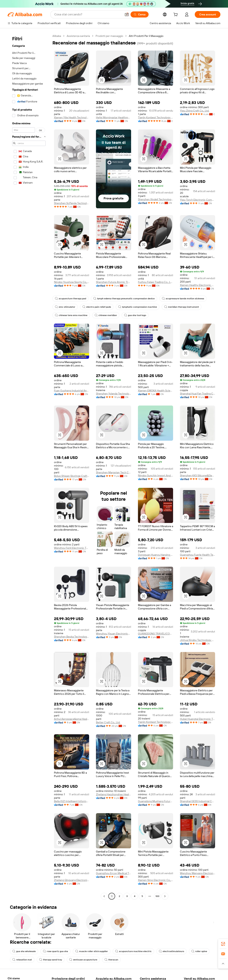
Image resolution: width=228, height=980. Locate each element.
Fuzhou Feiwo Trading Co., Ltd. (156, 282)
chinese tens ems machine (71, 315)
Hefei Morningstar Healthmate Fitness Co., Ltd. (114, 117)
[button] (102, 80)
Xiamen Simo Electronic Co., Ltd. (156, 880)
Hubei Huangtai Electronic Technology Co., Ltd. (198, 719)
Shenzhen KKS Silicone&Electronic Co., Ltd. (198, 475)
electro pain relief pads (97, 307)
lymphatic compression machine (138, 307)
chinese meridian (106, 315)
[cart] (179, 15)
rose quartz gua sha (55, 951)
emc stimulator (65, 307)
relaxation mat (22, 960)
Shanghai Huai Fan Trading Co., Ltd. (198, 394)
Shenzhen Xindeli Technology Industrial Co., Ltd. (156, 199)
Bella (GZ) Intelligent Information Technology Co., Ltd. (72, 801)
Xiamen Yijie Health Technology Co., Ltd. (72, 117)
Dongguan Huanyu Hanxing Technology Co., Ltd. (156, 555)
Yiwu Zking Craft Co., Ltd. (195, 111)
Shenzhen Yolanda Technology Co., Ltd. (114, 394)
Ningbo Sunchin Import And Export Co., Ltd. (156, 475)
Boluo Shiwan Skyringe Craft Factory (72, 476)
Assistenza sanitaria (78, 36)
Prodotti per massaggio (109, 36)
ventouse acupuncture (83, 960)
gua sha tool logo (135, 315)
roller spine (199, 951)
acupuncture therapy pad (70, 299)
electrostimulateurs (171, 951)
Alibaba (57, 36)
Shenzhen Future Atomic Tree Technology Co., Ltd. (114, 282)
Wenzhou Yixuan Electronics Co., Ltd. (114, 634)
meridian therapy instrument (182, 307)
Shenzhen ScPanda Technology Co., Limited (72, 203)
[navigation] (29, 467)
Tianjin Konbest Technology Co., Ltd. (156, 117)
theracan (111, 960)
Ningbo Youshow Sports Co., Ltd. (72, 282)
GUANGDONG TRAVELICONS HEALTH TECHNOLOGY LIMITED (156, 634)
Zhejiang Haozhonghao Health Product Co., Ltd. (114, 794)
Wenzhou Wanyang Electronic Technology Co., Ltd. (198, 873)
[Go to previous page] (104, 896)
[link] (223, 944)
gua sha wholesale (24, 951)
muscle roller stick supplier (92, 951)
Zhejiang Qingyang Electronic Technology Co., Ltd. (72, 880)
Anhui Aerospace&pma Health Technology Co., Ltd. (72, 719)
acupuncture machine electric (133, 951)
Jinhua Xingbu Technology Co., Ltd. (198, 640)
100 (157, 896)
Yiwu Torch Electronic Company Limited (198, 200)
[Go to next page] (165, 896)
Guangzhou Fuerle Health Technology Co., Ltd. (198, 555)
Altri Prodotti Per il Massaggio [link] (146, 36)
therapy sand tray (51, 960)
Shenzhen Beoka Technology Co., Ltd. (72, 637)
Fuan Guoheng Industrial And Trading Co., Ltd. (72, 391)
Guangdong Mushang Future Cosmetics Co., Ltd (156, 801)
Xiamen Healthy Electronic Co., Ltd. (198, 285)
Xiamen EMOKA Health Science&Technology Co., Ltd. (156, 391)
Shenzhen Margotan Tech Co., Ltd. (114, 472)
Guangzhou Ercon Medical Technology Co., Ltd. (114, 873)
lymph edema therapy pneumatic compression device (124, 299)
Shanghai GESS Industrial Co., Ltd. (198, 801)
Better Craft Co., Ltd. (108, 722)
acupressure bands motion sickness (183, 299)
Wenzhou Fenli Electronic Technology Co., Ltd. (72, 548)
